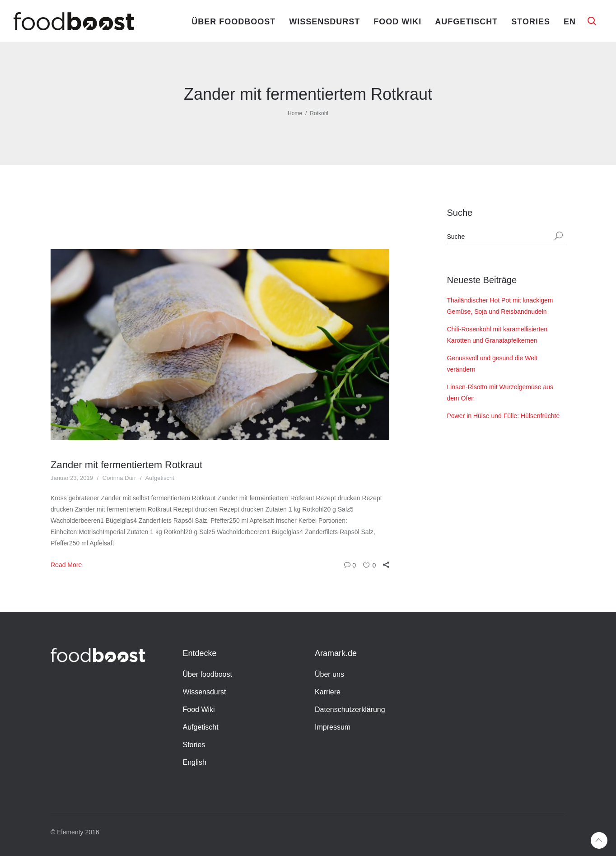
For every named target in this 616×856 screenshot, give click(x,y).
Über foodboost (233, 22)
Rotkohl (319, 113)
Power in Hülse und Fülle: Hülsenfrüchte (504, 416)
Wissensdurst (324, 22)
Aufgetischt (466, 22)
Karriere (328, 692)
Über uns (329, 674)
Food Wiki (397, 22)
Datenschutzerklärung (350, 709)
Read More (66, 565)
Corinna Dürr (119, 478)
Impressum (333, 727)
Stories (531, 22)
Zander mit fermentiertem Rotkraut (126, 465)
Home (295, 113)
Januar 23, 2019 (72, 478)
